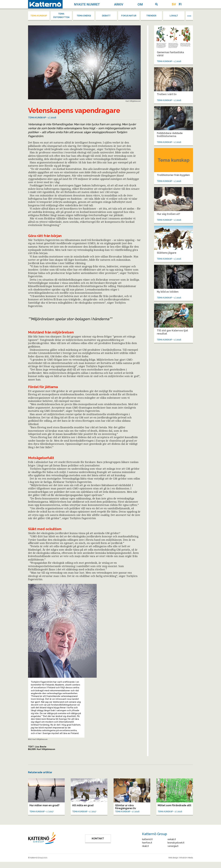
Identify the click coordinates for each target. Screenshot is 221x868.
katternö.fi (147, 839)
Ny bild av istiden (168, 292)
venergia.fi (173, 846)
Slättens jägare (167, 253)
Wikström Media (186, 858)
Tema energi (84, 16)
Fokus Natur (129, 16)
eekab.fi (172, 839)
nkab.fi (145, 846)
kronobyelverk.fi (176, 843)
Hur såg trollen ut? (168, 214)
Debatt (106, 16)
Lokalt (174, 16)
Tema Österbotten (61, 16)
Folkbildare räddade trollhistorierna (170, 135)
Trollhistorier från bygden (173, 175)
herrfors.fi (147, 843)
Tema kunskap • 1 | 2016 (42, 118)
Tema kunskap (39, 16)
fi (180, 4)
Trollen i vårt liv (167, 94)
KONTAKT (98, 838)
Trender (151, 16)
